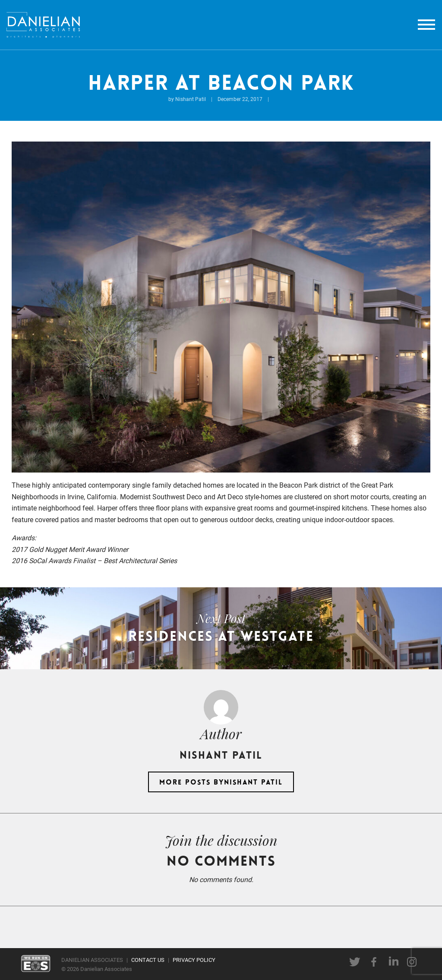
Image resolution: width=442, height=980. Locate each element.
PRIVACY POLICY (194, 960)
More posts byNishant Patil (221, 783)
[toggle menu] (426, 25)
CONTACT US (148, 960)
